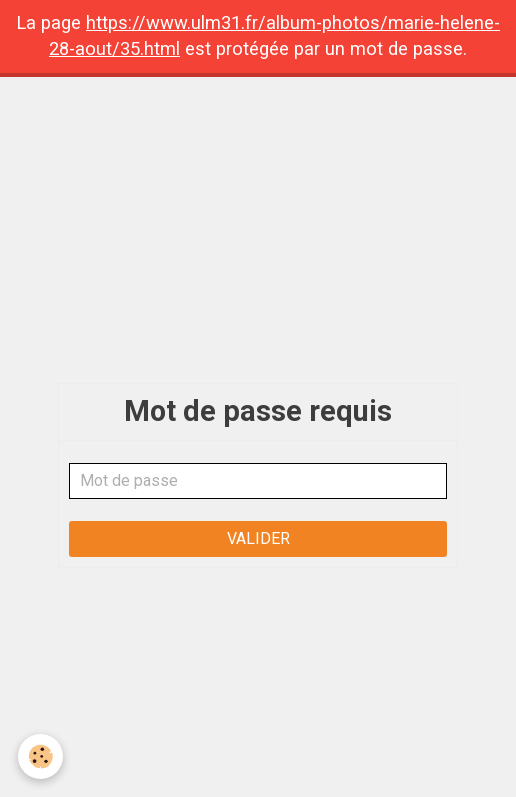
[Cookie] (40, 756)
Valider (258, 538)
